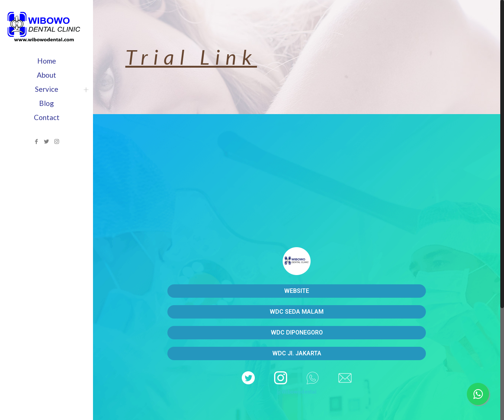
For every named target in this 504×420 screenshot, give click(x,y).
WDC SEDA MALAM (297, 312)
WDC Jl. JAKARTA (297, 353)
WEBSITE (297, 291)
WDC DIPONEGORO (297, 332)
